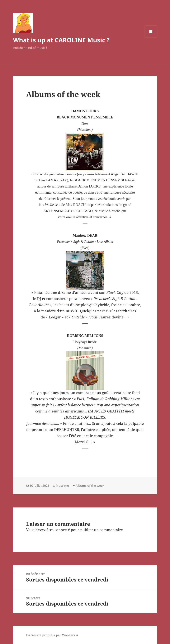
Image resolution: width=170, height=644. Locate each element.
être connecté (58, 530)
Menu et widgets (151, 38)
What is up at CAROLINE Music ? (61, 40)
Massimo (62, 486)
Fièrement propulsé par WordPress (52, 635)
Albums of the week (90, 486)
